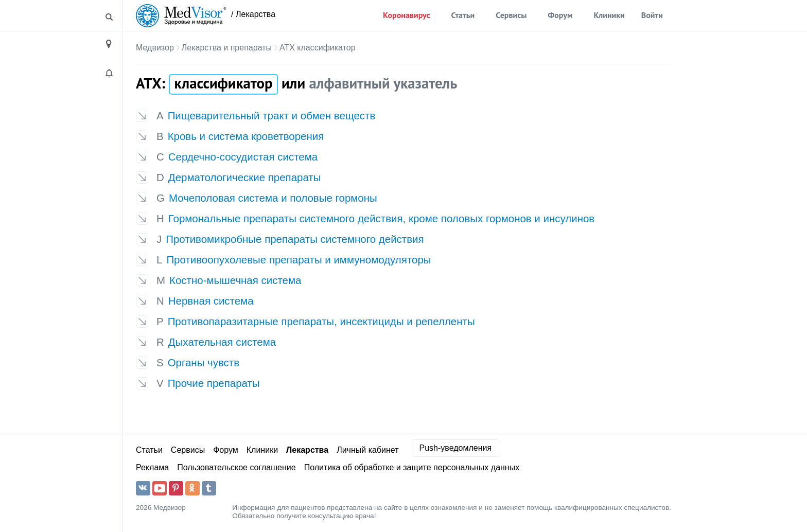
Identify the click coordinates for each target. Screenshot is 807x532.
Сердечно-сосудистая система (243, 157)
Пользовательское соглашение (236, 467)
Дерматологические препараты (245, 177)
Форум (560, 15)
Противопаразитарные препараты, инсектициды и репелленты (321, 321)
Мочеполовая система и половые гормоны (273, 198)
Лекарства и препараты (227, 48)
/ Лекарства (253, 14)
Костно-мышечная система (235, 280)
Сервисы (511, 15)
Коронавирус (406, 15)
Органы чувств (204, 362)
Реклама (152, 467)
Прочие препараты (214, 383)
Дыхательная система (222, 342)
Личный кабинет (367, 450)
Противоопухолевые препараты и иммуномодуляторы (299, 260)
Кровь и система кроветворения (246, 136)
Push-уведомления (456, 448)
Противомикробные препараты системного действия (295, 239)
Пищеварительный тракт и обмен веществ (272, 116)
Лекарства (307, 450)
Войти (652, 15)
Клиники (609, 15)
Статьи (463, 15)
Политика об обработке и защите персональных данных (412, 467)
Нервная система (211, 301)
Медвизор (155, 48)
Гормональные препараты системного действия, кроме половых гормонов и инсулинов (381, 218)
